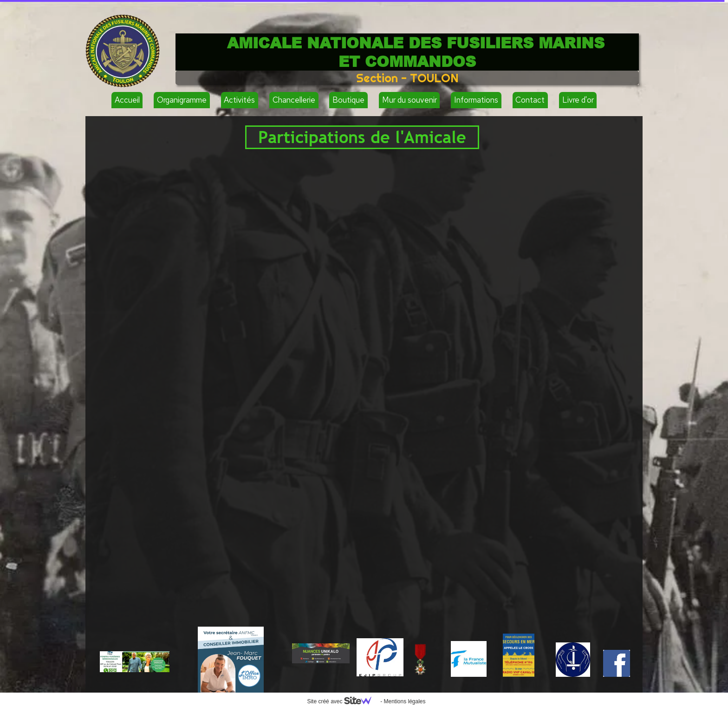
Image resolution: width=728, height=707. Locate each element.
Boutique (348, 100)
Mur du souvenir (409, 100)
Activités (239, 100)
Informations (476, 100)
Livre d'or (578, 100)
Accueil (127, 100)
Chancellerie (294, 100)
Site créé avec (343, 701)
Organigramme (182, 100)
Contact (530, 100)
